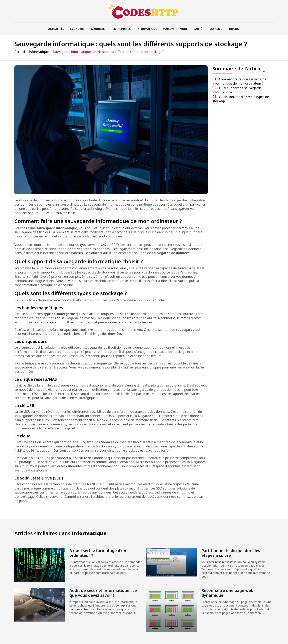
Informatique (147, 29)
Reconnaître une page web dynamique (227, 593)
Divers (234, 29)
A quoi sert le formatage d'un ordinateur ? (98, 553)
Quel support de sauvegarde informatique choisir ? (237, 90)
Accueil (20, 52)
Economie (77, 29)
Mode (184, 29)
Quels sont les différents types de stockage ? (241, 99)
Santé (198, 29)
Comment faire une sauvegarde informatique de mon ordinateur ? (239, 81)
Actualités (56, 29)
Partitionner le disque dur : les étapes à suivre (231, 553)
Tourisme (215, 29)
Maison (168, 29)
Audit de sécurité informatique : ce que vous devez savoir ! (103, 593)
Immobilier (98, 29)
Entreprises (122, 29)
